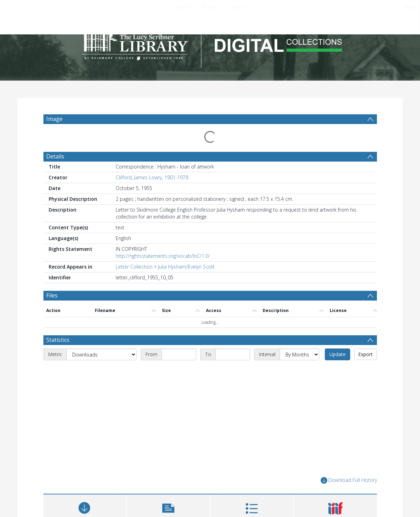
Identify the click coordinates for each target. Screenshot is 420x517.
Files (52, 279)
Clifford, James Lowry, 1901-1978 (152, 161)
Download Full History (349, 439)
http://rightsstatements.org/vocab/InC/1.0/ (163, 239)
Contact (236, 7)
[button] (168, 469)
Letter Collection (134, 250)
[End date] (233, 313)
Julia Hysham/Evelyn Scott (186, 250)
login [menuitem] (410, 7)
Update (337, 313)
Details (55, 140)
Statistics (58, 298)
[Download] (85, 469)
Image (54, 119)
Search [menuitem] (183, 7)
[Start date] (179, 313)
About (209, 7)
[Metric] (101, 313)
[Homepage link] (210, 44)
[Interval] (299, 313)
